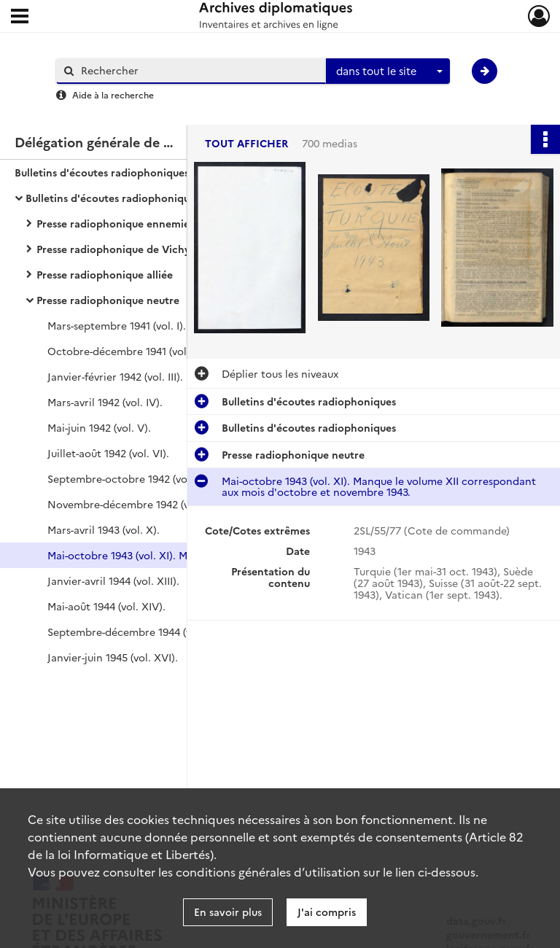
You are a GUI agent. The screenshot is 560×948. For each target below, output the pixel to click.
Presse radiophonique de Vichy (113, 249)
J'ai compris (327, 912)
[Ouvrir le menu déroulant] (20, 18)
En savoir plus (228, 912)
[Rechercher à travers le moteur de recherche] (198, 70)
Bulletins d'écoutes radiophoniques (102, 172)
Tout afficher (246, 143)
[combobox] (388, 71)
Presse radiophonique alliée (105, 274)
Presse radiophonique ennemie (113, 223)
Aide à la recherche (113, 94)
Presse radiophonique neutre (108, 300)
